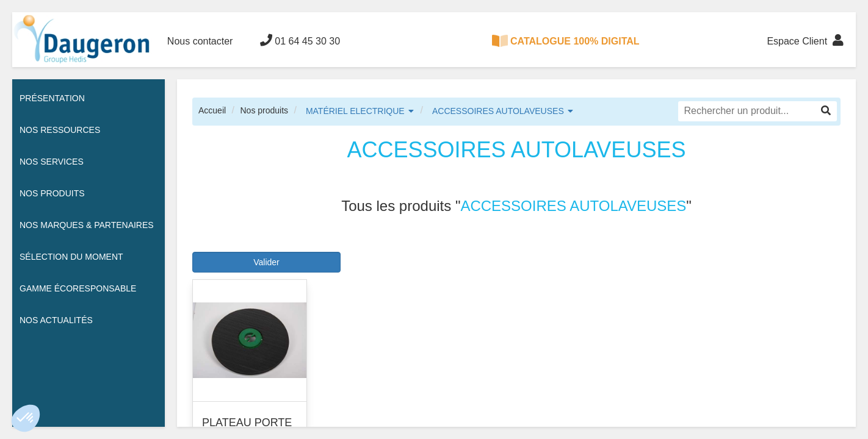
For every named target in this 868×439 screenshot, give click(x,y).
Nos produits (264, 110)
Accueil (212, 110)
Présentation (52, 98)
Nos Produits (52, 193)
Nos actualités (56, 320)
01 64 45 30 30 (300, 40)
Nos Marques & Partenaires (87, 225)
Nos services (52, 162)
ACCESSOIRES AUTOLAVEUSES (498, 111)
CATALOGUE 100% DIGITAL (566, 41)
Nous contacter (200, 41)
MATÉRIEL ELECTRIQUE (355, 111)
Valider (266, 262)
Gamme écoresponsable (78, 288)
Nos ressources (60, 130)
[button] (26, 418)
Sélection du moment (71, 257)
